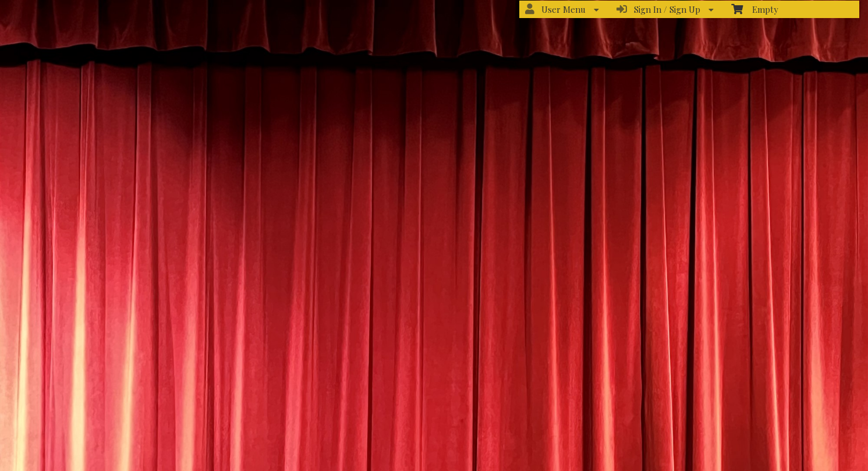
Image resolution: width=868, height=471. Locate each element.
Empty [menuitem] (755, 9)
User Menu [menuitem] (562, 9)
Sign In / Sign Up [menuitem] (665, 9)
